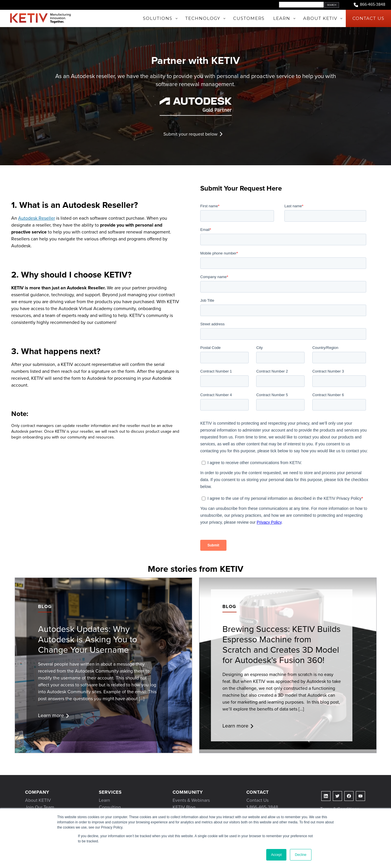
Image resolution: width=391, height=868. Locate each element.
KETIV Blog (184, 807)
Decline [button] (301, 855)
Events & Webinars (191, 800)
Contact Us (257, 800)
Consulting (110, 807)
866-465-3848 (369, 5)
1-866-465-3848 (262, 807)
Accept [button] (276, 855)
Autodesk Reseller (37, 218)
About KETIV (38, 800)
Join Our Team (40, 807)
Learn (104, 800)
